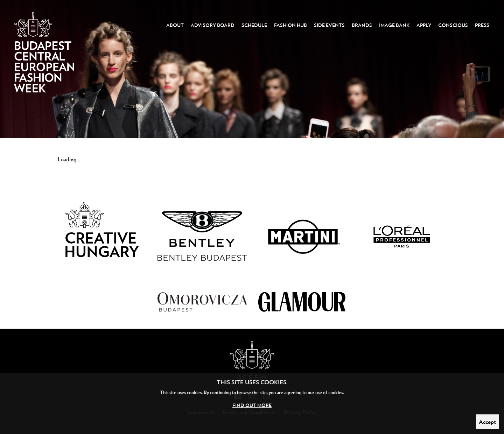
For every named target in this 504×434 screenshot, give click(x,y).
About (175, 25)
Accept (487, 421)
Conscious (453, 25)
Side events (329, 25)
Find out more (252, 405)
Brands (362, 25)
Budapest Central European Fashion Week (44, 62)
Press (482, 25)
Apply (424, 25)
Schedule (254, 25)
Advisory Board (213, 25)
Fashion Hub (290, 25)
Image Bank (394, 25)
